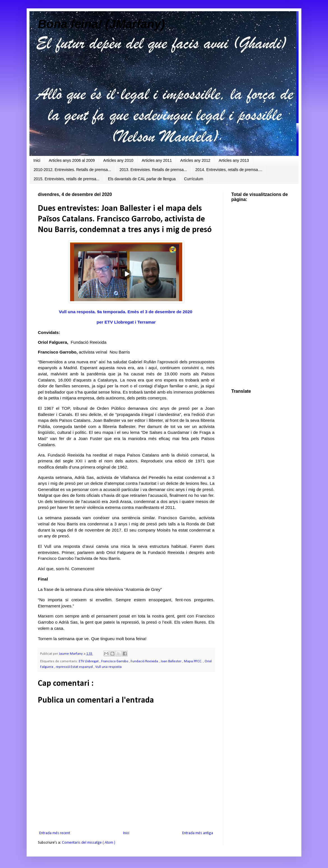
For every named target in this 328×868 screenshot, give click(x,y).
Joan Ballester (171, 661)
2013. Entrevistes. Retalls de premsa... (153, 170)
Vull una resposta (108, 667)
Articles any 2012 (195, 160)
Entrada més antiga (198, 833)
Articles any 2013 (234, 160)
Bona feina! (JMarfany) (101, 24)
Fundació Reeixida (145, 661)
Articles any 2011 (157, 160)
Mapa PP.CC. (193, 661)
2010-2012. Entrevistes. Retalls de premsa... (72, 170)
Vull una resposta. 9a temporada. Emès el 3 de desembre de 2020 (126, 312)
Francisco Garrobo (115, 661)
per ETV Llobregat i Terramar (126, 322)
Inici (37, 160)
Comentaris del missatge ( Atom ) (89, 843)
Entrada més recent (55, 833)
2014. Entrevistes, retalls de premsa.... (229, 170)
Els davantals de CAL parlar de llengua (142, 179)
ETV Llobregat (89, 661)
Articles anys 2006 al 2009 (72, 160)
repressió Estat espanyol (75, 667)
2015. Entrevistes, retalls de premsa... (67, 179)
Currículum (194, 179)
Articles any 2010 (118, 160)
